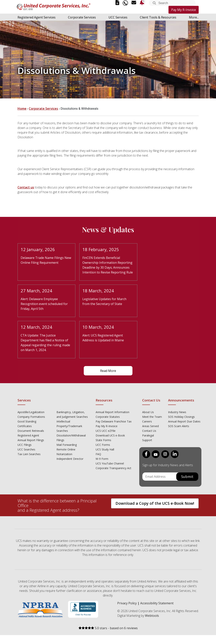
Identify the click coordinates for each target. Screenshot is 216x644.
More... (194, 17)
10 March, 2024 (98, 327)
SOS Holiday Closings (181, 417)
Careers (147, 421)
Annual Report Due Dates (184, 421)
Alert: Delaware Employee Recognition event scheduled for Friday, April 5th (44, 304)
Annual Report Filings (31, 440)
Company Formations (31, 417)
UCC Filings (25, 445)
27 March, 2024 (36, 291)
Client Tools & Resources (158, 17)
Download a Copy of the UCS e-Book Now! (155, 503)
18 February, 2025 (101, 249)
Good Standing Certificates (27, 424)
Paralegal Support (148, 438)
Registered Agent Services (37, 17)
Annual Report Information (112, 412)
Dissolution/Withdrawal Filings (71, 438)
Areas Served (150, 426)
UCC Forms (103, 445)
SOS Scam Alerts (179, 426)
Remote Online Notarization (66, 452)
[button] (154, 3)
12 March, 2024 (36, 327)
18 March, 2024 (98, 291)
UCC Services (118, 17)
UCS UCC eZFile (106, 431)
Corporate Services (82, 17)
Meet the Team (152, 417)
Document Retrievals (31, 431)
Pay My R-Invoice (184, 10)
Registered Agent (28, 435)
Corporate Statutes (108, 417)
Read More (108, 371)
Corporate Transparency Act (113, 468)
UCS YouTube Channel (110, 463)
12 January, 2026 (38, 249)
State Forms (103, 440)
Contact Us (149, 431)
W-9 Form (102, 459)
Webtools (152, 616)
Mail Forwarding (67, 445)
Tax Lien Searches (29, 454)
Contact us (26, 187)
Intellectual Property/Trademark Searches (69, 426)
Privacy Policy (127, 603)
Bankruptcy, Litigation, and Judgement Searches (72, 414)
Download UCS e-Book (110, 435)
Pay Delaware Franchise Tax (114, 421)
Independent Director (70, 459)
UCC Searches (26, 449)
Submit (187, 477)
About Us (148, 412)
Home (22, 109)
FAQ (98, 454)
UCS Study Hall (105, 449)
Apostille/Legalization (31, 412)
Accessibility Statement (157, 603)
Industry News (177, 412)
